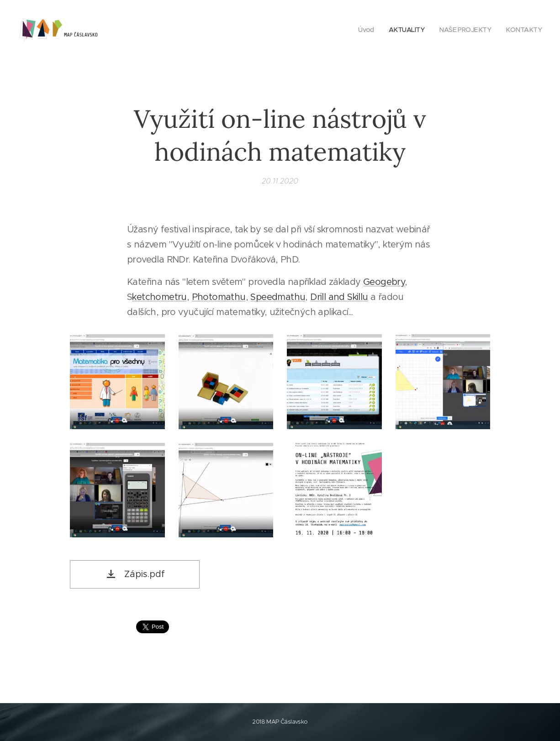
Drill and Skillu (339, 297)
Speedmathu (278, 297)
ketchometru (159, 297)
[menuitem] (361, 30)
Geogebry (384, 282)
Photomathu (219, 297)
